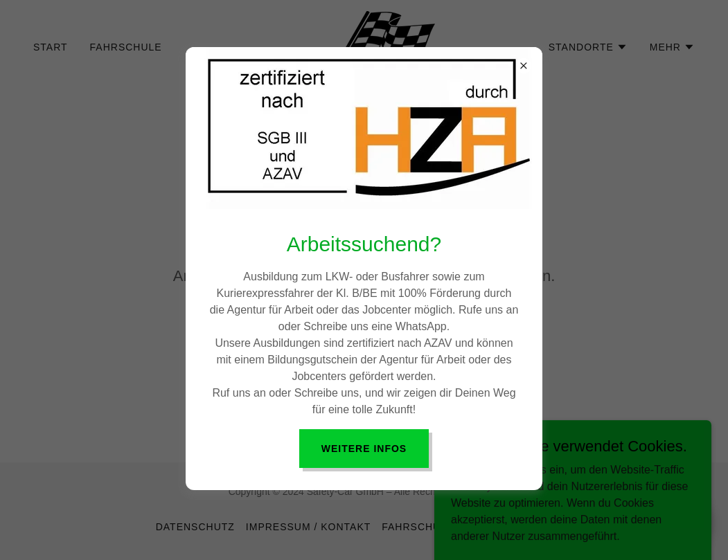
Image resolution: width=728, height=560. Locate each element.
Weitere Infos (364, 449)
